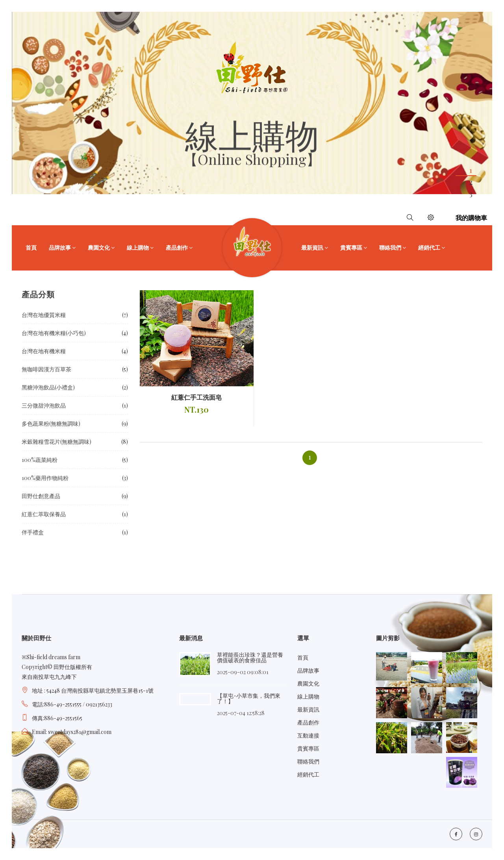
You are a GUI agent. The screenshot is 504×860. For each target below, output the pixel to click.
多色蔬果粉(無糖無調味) (51, 424)
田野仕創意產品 (41, 496)
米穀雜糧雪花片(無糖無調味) (57, 442)
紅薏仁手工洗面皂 (196, 397)
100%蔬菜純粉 (40, 460)
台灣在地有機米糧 (44, 351)
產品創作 (177, 247)
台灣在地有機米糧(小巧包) (54, 333)
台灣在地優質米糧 (44, 315)
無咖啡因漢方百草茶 (46, 369)
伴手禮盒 (33, 532)
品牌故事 (60, 247)
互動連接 (308, 735)
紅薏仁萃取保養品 (44, 514)
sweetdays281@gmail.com (80, 732)
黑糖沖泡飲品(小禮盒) (48, 387)
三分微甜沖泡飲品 (44, 405)
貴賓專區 (351, 247)
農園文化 (99, 247)
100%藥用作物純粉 (45, 478)
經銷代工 (429, 247)
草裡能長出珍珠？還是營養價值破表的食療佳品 (250, 657)
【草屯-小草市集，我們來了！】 (249, 698)
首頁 (31, 247)
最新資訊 (312, 247)
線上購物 (138, 247)
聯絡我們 (390, 247)
